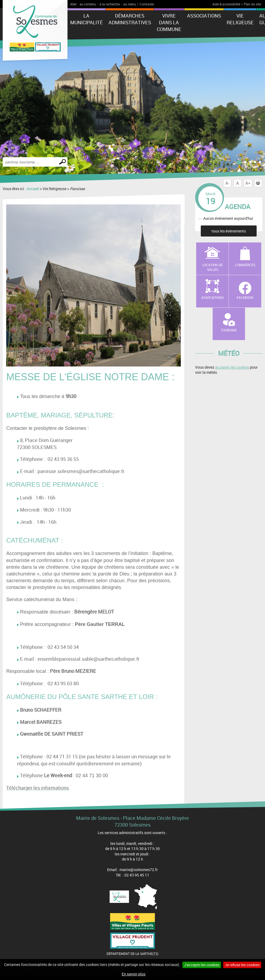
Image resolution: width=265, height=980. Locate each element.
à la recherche (110, 4)
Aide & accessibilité (226, 4)
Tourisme (229, 330)
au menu (130, 4)
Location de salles (213, 267)
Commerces (245, 265)
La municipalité (86, 19)
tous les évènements (229, 231)
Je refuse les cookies (242, 965)
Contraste (147, 4)
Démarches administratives (130, 19)
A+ (248, 183)
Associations (204, 16)
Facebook (245, 297)
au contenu (88, 4)
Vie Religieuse (240, 19)
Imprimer (259, 183)
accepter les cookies (232, 367)
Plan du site (252, 4)
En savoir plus (134, 974)
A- (227, 183)
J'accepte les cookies (202, 965)
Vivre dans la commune (169, 22)
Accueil (33, 189)
